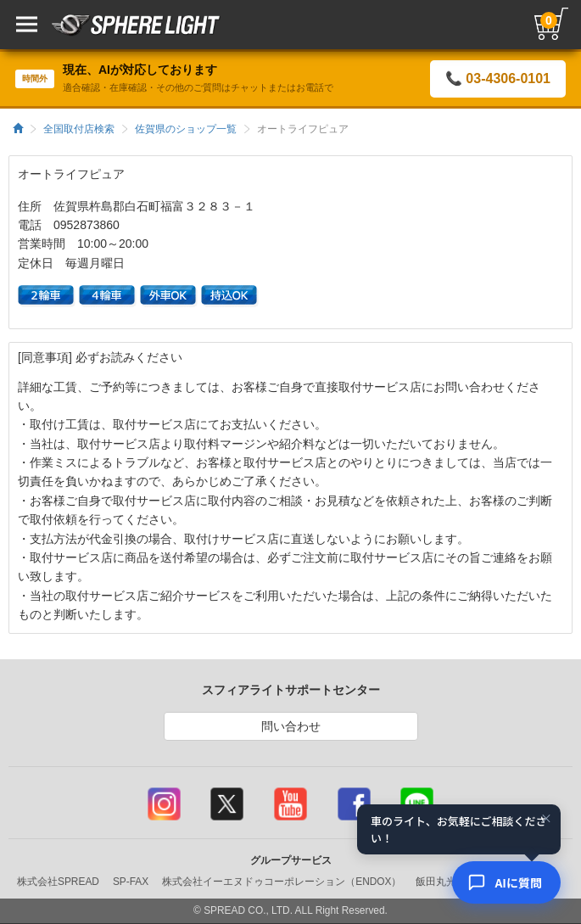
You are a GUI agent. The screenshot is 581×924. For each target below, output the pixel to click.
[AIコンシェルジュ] (506, 882)
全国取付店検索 (79, 129)
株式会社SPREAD (58, 882)
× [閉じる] (546, 819)
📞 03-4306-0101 (498, 78)
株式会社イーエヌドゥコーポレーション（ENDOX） (282, 882)
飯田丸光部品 (446, 882)
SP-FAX (131, 882)
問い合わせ (291, 726)
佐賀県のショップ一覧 (186, 129)
